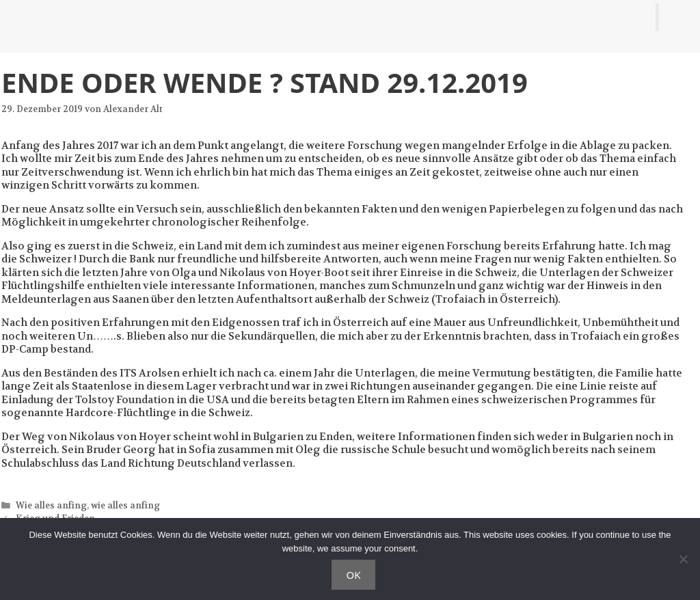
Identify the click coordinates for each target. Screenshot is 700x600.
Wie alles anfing (51, 506)
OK (353, 575)
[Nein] (683, 559)
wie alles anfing (125, 506)
